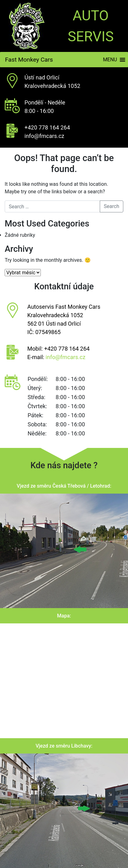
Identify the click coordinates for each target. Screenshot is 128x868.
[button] (110, 60)
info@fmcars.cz (44, 136)
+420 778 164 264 (47, 127)
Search (112, 206)
